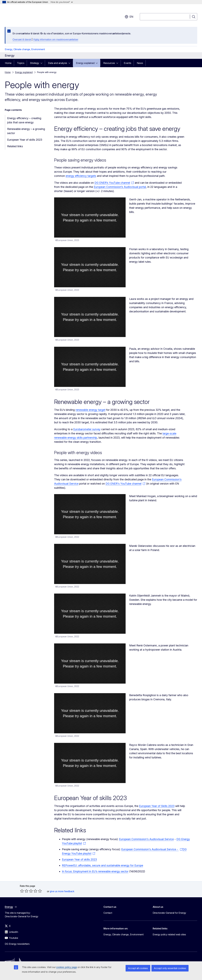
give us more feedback (62, 891)
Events (128, 63)
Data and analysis (58, 63)
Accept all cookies (138, 968)
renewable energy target (90, 410)
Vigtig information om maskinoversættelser (56, 39)
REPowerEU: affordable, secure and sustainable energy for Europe (102, 865)
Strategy (35, 63)
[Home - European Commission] (29, 15)
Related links (15, 146)
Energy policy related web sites (169, 934)
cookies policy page (67, 967)
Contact (108, 913)
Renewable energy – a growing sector (26, 131)
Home (8, 63)
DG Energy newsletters (17, 944)
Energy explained (85, 63)
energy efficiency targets (81, 176)
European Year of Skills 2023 (157, 806)
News (140, 63)
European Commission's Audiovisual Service (146, 839)
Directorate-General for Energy (169, 913)
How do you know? (62, 2)
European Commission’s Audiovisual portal (120, 187)
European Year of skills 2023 (25, 140)
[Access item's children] (42, 63)
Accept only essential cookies (170, 968)
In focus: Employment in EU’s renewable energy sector (95, 871)
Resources (109, 63)
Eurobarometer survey (87, 429)
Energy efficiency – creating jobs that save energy (24, 120)
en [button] (129, 17)
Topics (21, 63)
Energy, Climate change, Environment (25, 49)
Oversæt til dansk (22, 39)
